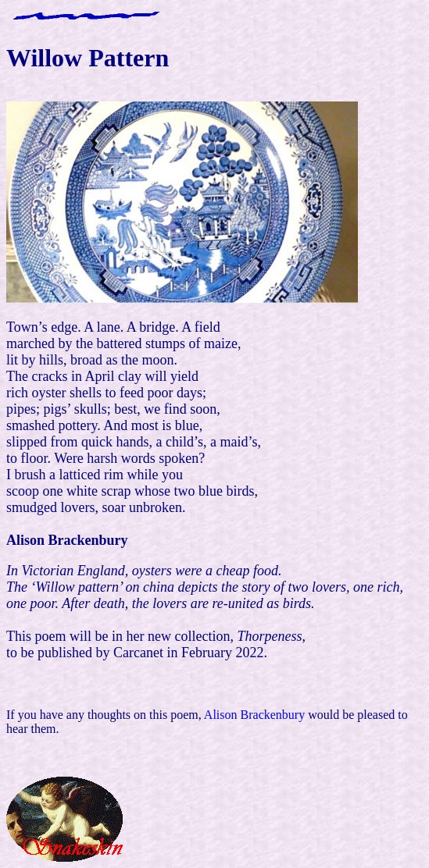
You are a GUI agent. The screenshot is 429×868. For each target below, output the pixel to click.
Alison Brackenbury (254, 715)
